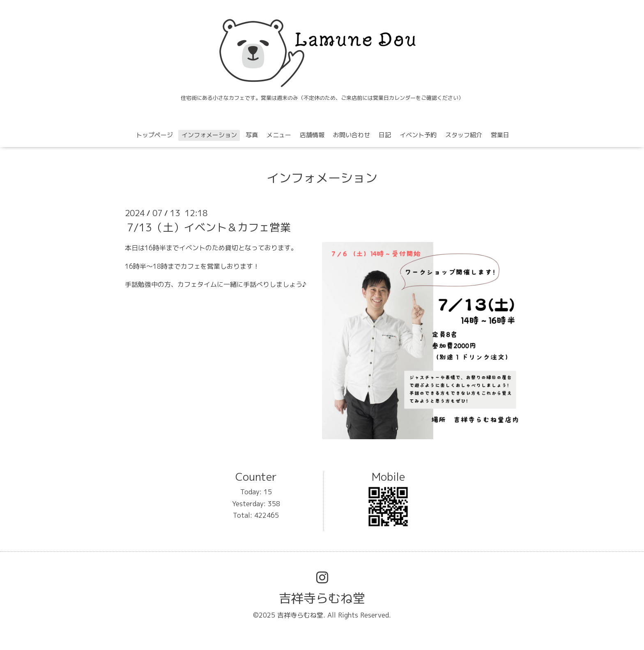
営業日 (500, 135)
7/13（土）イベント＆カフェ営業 (209, 227)
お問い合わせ (352, 135)
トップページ (154, 135)
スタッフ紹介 (464, 135)
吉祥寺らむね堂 (322, 598)
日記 (385, 135)
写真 (252, 135)
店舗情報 (312, 135)
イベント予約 (418, 135)
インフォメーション (209, 135)
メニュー (279, 135)
